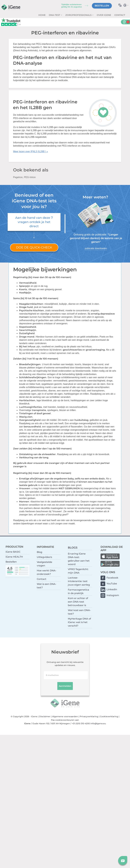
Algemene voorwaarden (65, 716)
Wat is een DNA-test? (47, 586)
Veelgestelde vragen (44, 564)
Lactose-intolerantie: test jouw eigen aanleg (79, 581)
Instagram (113, 595)
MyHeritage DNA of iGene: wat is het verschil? (79, 622)
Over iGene (104, 15)
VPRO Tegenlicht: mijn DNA (78, 571)
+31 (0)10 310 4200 (81, 723)
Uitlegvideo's (44, 557)
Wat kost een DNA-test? (79, 612)
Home (42, 15)
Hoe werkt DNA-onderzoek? (47, 572)
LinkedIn (112, 589)
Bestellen (102, 6)
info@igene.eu (98, 723)
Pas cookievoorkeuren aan (65, 720)
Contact (120, 15)
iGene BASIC (13, 552)
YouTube (112, 584)
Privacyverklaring (89, 716)
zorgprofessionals (79, 15)
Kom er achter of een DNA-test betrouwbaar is (78, 602)
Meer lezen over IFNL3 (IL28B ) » (30, 151)
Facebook (112, 578)
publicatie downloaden (96, 248)
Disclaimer (45, 716)
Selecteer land (127, 5)
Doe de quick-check (34, 247)
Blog (39, 552)
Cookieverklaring (109, 716)
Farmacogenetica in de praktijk (78, 591)
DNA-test (55, 15)
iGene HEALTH (14, 557)
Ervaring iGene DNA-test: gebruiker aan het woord (79, 559)
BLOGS (73, 548)
